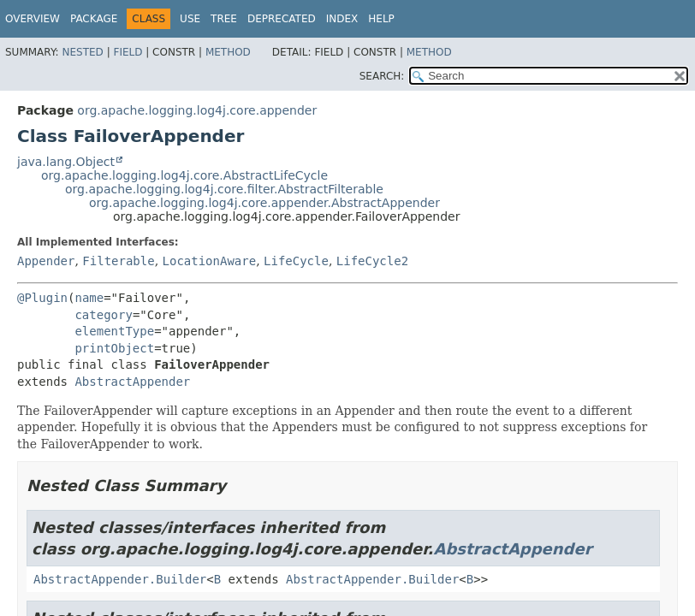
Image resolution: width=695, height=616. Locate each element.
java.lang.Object (66, 162)
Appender (46, 261)
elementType (114, 331)
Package (94, 19)
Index (342, 19)
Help (381, 19)
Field (128, 52)
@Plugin (42, 298)
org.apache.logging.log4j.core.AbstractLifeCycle (184, 175)
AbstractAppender (132, 382)
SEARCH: (382, 76)
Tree (224, 19)
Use (190, 19)
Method (228, 52)
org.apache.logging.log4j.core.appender (197, 110)
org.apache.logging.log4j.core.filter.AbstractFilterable (224, 189)
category (103, 315)
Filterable (118, 261)
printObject (114, 348)
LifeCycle (296, 261)
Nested (82, 52)
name (89, 298)
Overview (33, 19)
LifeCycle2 (372, 261)
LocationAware (210, 261)
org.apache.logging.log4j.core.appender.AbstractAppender (264, 203)
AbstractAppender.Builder (120, 579)
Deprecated (282, 19)
